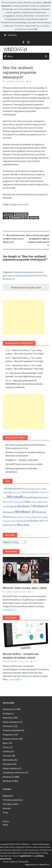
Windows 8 (8, 781)
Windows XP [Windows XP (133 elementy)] (36, 521)
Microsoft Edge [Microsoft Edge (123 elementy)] (30, 497)
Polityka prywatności (13, 800)
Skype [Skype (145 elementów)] (28, 502)
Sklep (5, 825)
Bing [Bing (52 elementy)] (33, 489)
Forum (6, 821)
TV (26, 218)
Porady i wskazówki (12, 730)
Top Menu (12, 35)
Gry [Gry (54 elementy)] (18, 492)
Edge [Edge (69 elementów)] (10, 492)
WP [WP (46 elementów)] (44, 521)
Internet (7, 756)
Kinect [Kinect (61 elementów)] (43, 492)
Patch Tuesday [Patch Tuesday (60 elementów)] (14, 502)
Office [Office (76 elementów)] (46, 498)
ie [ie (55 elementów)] (20, 492)
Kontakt (7, 808)
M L (31, 81)
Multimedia (8, 760)
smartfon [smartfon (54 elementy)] (34, 502)
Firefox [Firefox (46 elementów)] (14, 492)
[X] (36, 29)
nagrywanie (16, 218)
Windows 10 (8, 777)
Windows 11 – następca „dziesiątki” (22, 460)
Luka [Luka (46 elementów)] (48, 492)
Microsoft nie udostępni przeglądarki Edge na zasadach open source (38, 239)
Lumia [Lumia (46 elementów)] (5, 498)
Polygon (14, 204)
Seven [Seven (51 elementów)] (22, 502)
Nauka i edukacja (11, 768)
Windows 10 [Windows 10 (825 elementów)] (25, 512)
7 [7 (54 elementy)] (3, 489)
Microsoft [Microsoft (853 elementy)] (15, 497)
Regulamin (8, 796)
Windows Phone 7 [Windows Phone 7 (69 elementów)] (18, 517)
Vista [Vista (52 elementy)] (4, 507)
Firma (6, 747)
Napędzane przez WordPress (37, 865)
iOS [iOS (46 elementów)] (40, 492)
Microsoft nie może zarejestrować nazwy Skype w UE (14, 239)
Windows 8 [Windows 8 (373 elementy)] (40, 506)
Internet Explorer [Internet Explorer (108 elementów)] (30, 492)
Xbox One (34, 218)
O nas (5, 812)
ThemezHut (23, 862)
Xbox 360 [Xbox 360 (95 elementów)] (12, 525)
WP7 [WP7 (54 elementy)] (47, 521)
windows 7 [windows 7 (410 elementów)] (24, 506)
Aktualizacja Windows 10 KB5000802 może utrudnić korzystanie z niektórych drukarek (24, 384)
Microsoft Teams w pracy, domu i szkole (24, 464)
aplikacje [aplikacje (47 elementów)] (28, 489)
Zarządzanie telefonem (14, 772)
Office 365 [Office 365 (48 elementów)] (6, 502)
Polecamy (7, 726)
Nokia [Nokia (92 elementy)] (41, 497)
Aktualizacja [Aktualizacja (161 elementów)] (11, 488)
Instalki (25, 204)
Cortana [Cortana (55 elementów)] (38, 489)
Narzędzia (8, 764)
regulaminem (25, 856)
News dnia (8, 718)
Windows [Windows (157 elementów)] (12, 506)
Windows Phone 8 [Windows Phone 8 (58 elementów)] (31, 517)
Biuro (5, 743)
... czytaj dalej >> (15, 679)
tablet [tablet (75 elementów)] (40, 502)
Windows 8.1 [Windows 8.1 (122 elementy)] (9, 512)
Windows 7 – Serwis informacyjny (35, 844)
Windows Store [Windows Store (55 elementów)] (10, 521)
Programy (8, 735)
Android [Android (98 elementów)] (21, 489)
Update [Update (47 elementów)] (45, 502)
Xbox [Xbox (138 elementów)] (5, 525)
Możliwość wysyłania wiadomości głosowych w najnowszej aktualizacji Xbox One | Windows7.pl (25, 275)
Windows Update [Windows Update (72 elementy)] (23, 521)
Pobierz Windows (11, 722)
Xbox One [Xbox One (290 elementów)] (23, 525)
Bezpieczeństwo (11, 739)
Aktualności (22, 214)
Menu (10, 56)
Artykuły (7, 713)
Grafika (6, 751)
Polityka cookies (11, 804)
